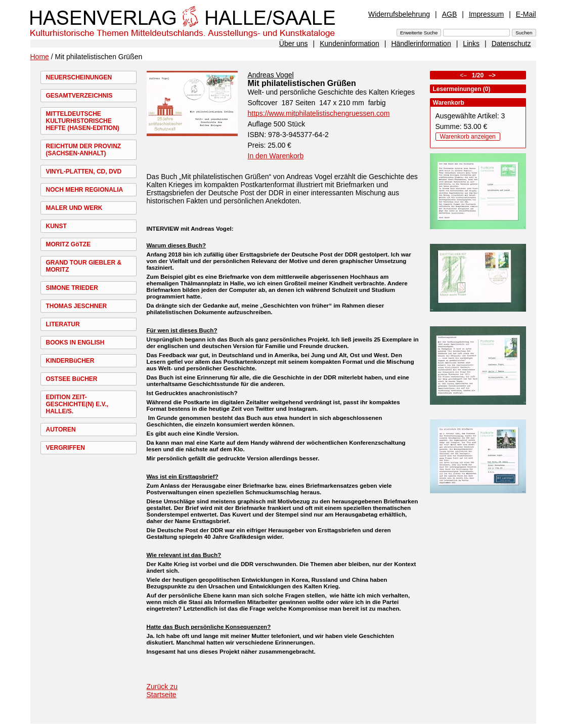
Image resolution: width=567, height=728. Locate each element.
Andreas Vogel (271, 75)
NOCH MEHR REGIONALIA (85, 190)
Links (471, 44)
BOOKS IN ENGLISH (75, 342)
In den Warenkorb (276, 156)
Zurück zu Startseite (162, 691)
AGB (450, 14)
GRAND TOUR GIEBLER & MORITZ (84, 266)
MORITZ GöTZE (69, 244)
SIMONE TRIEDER (72, 288)
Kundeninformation (350, 44)
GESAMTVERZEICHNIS (79, 96)
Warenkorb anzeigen (468, 137)
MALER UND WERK (74, 208)
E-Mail (526, 14)
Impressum (486, 14)
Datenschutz (511, 44)
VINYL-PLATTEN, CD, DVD (84, 172)
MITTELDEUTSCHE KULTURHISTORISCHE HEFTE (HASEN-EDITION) (83, 121)
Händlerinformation (421, 44)
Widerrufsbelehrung (399, 14)
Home (40, 57)
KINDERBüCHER (70, 361)
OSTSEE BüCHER (72, 379)
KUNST (56, 226)
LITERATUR (63, 324)
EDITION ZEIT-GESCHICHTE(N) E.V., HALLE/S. (77, 404)
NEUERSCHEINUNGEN (79, 77)
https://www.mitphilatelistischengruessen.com (319, 113)
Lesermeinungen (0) (462, 89)
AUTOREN (61, 430)
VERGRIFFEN (66, 448)
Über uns (294, 44)
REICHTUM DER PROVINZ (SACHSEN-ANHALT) (84, 150)
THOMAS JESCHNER (77, 306)
